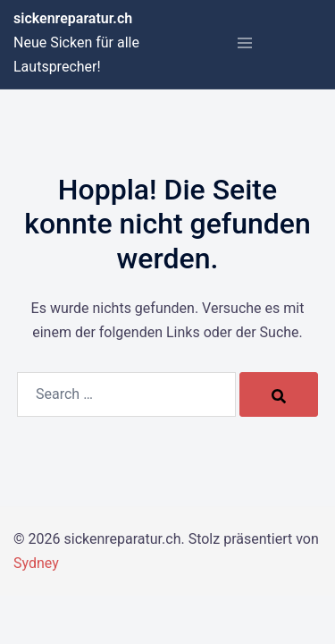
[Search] (279, 394)
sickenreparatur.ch (73, 18)
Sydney (36, 563)
